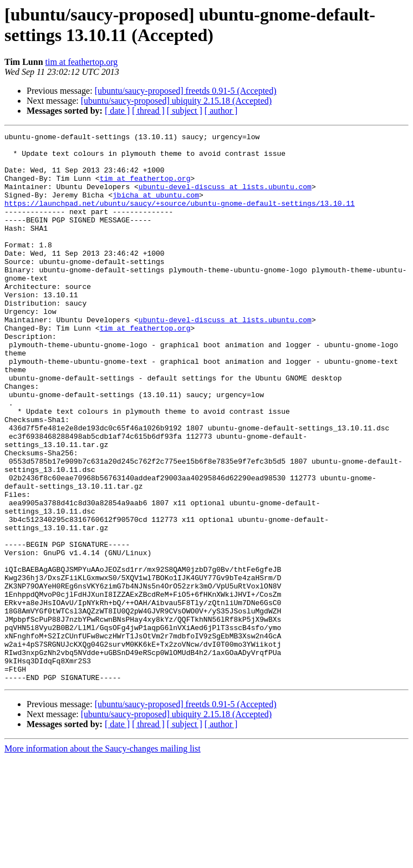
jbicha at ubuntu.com (156, 208)
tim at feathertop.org (82, 62)
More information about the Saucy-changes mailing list (103, 858)
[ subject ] (185, 111)
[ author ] (221, 111)
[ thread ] (148, 111)
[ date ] (117, 111)
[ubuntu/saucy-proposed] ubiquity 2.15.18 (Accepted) (176, 101)
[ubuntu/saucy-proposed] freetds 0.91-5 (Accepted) (186, 91)
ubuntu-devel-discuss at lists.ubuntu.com (225, 198)
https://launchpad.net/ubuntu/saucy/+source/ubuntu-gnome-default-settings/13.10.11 (180, 218)
